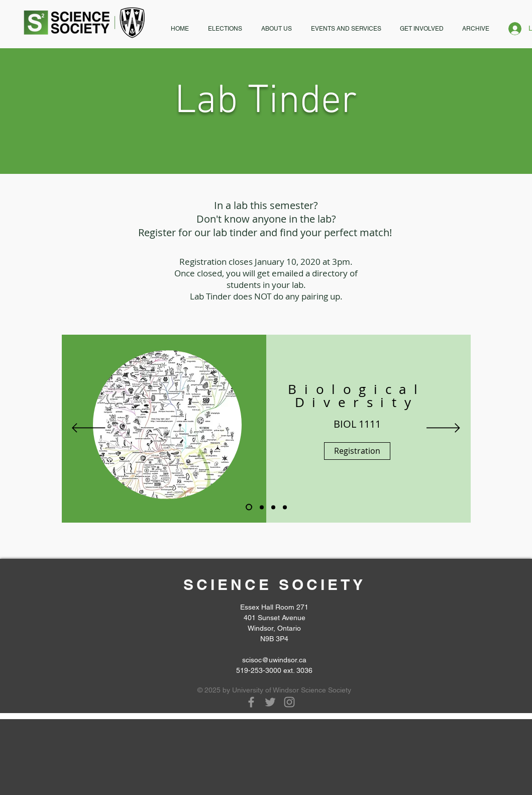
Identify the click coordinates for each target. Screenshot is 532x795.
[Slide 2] (262, 507)
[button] (225, 29)
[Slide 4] (273, 507)
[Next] (443, 429)
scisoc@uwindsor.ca (274, 660)
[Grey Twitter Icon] (270, 702)
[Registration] (357, 451)
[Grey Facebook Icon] (251, 702)
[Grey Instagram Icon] (289, 702)
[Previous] (89, 429)
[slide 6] (285, 507)
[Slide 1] (249, 507)
